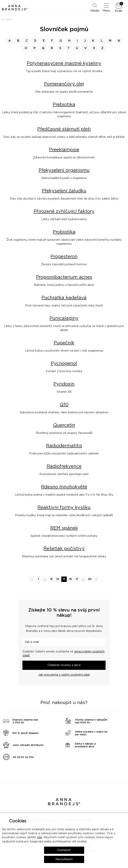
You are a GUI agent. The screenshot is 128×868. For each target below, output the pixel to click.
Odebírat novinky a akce (64, 665)
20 (90, 579)
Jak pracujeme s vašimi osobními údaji (64, 675)
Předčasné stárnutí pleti (64, 129)
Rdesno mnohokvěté (64, 487)
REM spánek (64, 528)
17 (77, 579)
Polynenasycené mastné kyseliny (64, 63)
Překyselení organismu (64, 170)
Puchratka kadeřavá (64, 298)
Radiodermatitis (64, 446)
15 (64, 579)
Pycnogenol (64, 363)
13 (51, 579)
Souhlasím (64, 850)
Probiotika (64, 232)
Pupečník (64, 343)
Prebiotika (64, 105)
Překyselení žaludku (64, 191)
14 (58, 579)
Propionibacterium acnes (64, 277)
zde (39, 837)
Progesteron (64, 257)
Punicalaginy (64, 318)
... (45, 579)
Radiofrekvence (64, 466)
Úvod (8, 19)
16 (70, 579)
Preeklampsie (64, 150)
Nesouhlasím (64, 859)
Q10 (64, 405)
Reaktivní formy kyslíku (64, 508)
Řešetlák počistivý (64, 549)
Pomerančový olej (64, 84)
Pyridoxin (64, 384)
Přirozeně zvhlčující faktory (64, 211)
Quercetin (64, 425)
